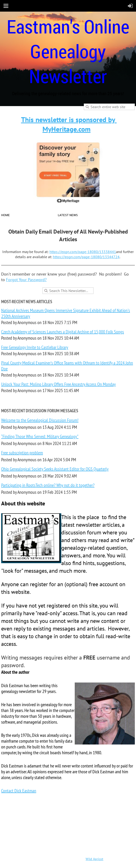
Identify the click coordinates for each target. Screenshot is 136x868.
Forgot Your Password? (26, 280)
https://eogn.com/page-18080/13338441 (83, 252)
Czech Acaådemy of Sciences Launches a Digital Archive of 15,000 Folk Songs (63, 332)
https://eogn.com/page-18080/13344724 (86, 257)
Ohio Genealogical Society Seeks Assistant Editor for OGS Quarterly (55, 469)
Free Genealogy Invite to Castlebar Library (35, 347)
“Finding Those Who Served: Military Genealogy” (40, 436)
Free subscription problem (22, 453)
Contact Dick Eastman (19, 791)
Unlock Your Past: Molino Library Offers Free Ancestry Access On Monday (58, 384)
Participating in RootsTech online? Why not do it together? (48, 485)
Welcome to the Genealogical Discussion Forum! (40, 420)
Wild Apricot (94, 859)
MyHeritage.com (66, 129)
